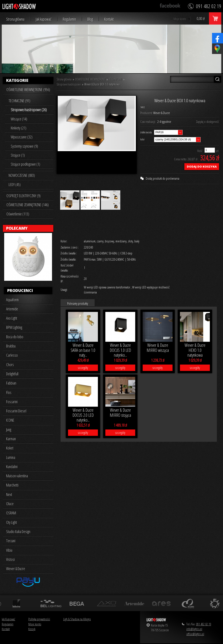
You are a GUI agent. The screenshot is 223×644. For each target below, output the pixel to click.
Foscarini (12, 402)
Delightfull (12, 374)
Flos (9, 392)
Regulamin (69, 19)
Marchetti (12, 485)
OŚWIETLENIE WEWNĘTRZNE (90, 79)
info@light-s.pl (194, 629)
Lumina (11, 457)
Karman (11, 439)
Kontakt (109, 19)
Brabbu (11, 346)
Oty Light (12, 522)
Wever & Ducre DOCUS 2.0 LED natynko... (83, 415)
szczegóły (83, 368)
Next (9, 494)
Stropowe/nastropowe (69, 84)
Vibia (9, 550)
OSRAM (11, 513)
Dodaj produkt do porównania (163, 178)
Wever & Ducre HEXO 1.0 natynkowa (195, 350)
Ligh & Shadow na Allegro (77, 619)
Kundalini (12, 467)
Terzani (11, 541)
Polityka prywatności (39, 619)
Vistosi (10, 559)
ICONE (10, 420)
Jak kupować (44, 19)
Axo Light (12, 318)
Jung (9, 429)
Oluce (10, 504)
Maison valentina (17, 476)
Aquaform (12, 300)
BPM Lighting (14, 327)
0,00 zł (201, 18)
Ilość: (200, 151)
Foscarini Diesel (16, 411)
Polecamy (17, 228)
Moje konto (180, 19)
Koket (10, 448)
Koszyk (32, 629)
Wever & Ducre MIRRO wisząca (158, 348)
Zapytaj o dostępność (208, 122)
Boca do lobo (15, 337)
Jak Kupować (8, 619)
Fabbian (11, 383)
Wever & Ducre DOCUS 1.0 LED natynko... (120, 350)
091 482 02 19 (204, 624)
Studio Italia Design (18, 531)
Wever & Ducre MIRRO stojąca (120, 413)
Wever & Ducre (16, 569)
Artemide (12, 309)
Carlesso (12, 355)
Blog (90, 19)
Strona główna (15, 19)
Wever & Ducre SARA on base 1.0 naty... (83, 350)
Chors (10, 365)
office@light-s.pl (195, 634)
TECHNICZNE (115, 79)
